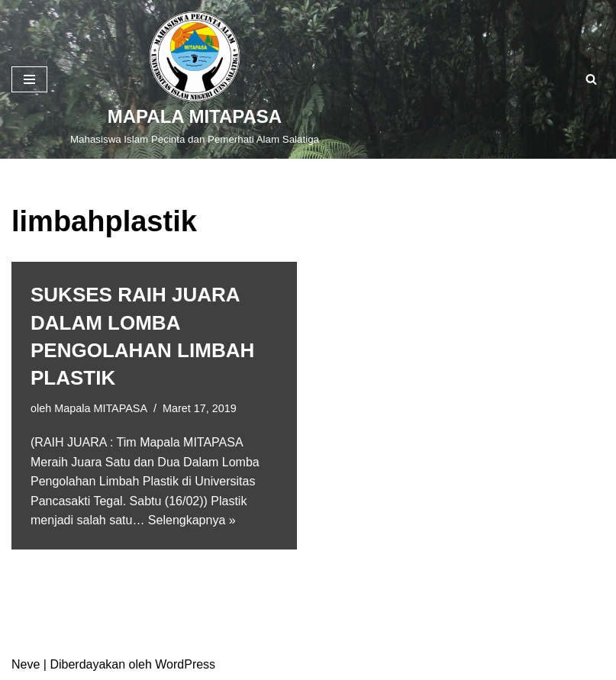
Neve (26, 664)
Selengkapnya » (192, 520)
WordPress (185, 664)
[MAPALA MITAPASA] (195, 79)
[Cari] (591, 79)
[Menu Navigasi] (29, 79)
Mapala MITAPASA (101, 408)
